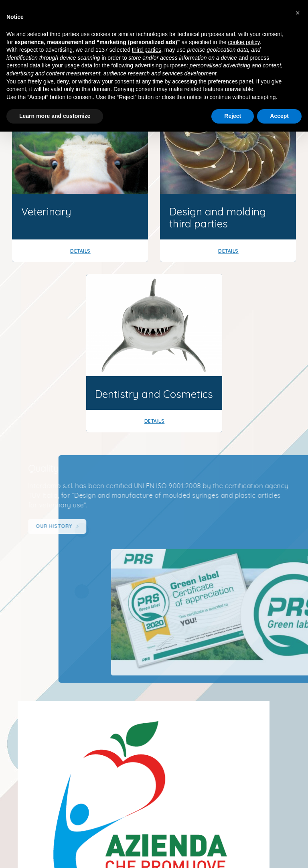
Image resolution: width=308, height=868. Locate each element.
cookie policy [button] (244, 42)
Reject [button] (233, 116)
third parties (147, 50)
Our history (68, 526)
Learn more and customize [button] (55, 116)
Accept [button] (279, 116)
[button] (298, 13)
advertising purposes (161, 65)
